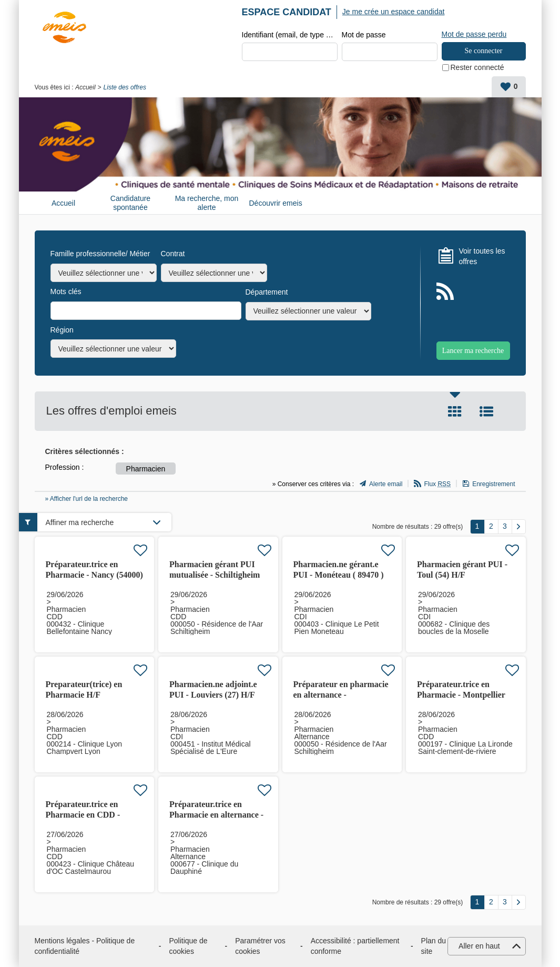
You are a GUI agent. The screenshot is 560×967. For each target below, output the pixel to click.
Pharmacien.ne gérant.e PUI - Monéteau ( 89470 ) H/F (339, 575)
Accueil (85, 87)
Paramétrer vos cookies (260, 946)
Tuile (455, 411)
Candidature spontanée (130, 203)
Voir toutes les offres (482, 256)
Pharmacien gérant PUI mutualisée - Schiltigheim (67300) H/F (215, 575)
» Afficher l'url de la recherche (87, 499)
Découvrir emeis (276, 203)
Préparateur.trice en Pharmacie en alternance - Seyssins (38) (216, 815)
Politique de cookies (188, 946)
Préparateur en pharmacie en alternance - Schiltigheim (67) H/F (341, 695)
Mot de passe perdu (474, 34)
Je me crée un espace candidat (394, 12)
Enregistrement (493, 484)
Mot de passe (364, 35)
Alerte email (386, 484)
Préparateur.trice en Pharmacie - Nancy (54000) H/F (94, 575)
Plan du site (434, 946)
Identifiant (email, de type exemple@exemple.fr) (290, 35)
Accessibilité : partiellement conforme (355, 946)
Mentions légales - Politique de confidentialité (85, 946)
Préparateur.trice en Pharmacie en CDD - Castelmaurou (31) (83, 815)
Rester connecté (477, 67)
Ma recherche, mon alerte (207, 203)
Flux (437, 484)
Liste (486, 411)
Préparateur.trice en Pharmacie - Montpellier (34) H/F (461, 695)
